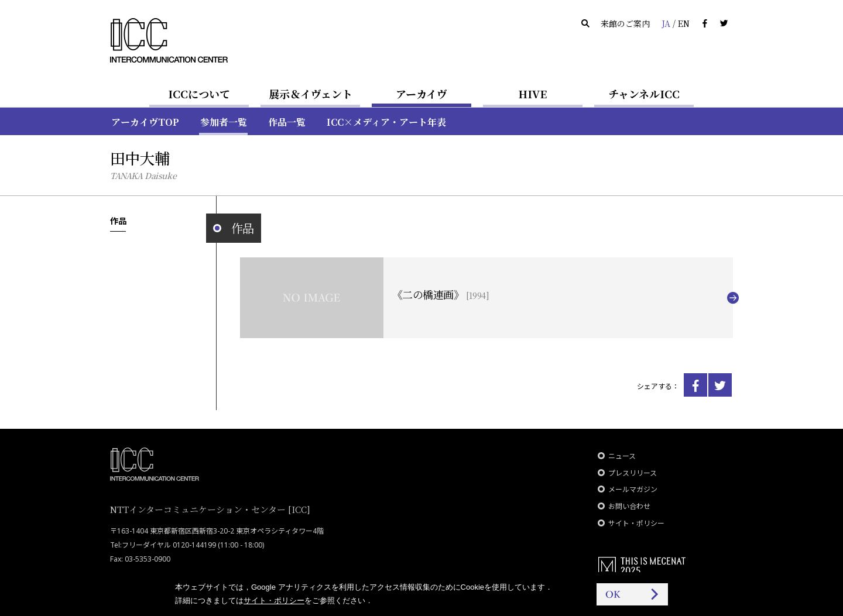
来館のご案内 (625, 23)
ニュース (622, 456)
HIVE (533, 94)
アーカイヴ (421, 94)
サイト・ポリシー (636, 523)
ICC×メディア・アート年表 (386, 122)
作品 (118, 221)
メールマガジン (633, 489)
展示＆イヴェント (311, 94)
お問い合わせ (629, 506)
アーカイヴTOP (145, 122)
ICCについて (199, 94)
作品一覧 (287, 122)
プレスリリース (633, 473)
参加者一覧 (224, 122)
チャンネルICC (644, 94)
